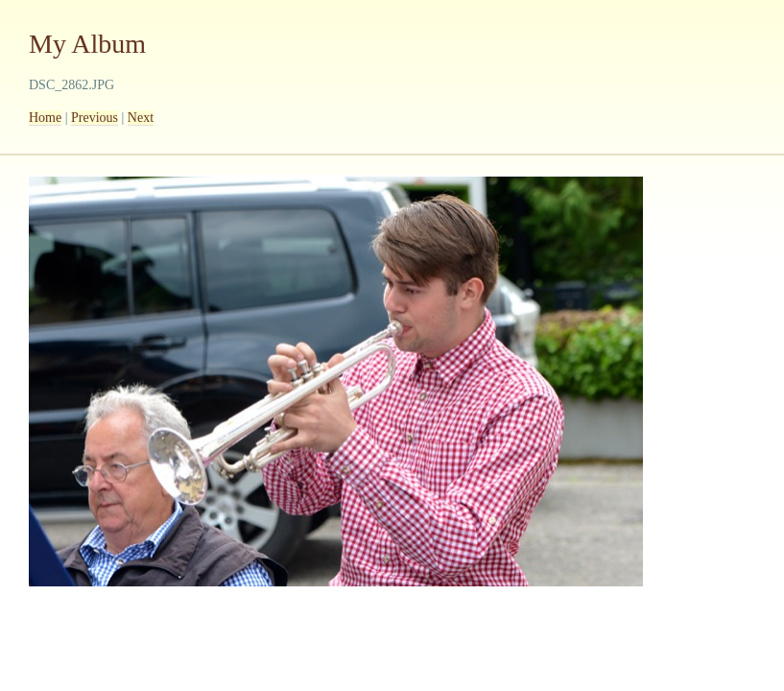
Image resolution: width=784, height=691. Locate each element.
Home (45, 118)
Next (141, 118)
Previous (95, 118)
